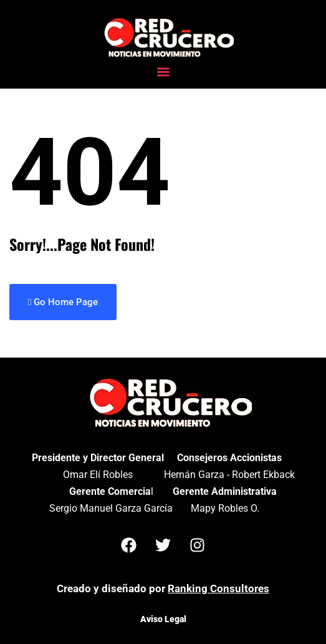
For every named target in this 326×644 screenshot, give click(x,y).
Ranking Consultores (218, 588)
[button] (163, 72)
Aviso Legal (163, 619)
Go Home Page (63, 302)
